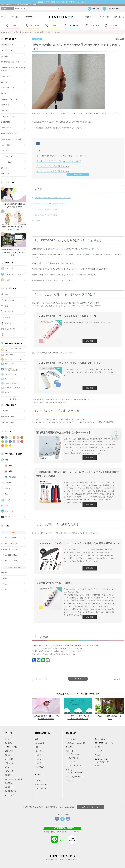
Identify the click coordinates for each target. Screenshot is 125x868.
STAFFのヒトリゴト (8, 116)
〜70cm (4, 590)
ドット (7, 505)
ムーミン (4, 82)
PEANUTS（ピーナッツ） (10, 133)
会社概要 (8, 775)
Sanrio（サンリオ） (8, 50)
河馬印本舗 (5, 105)
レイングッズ (10, 329)
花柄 (10, 465)
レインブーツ (40, 755)
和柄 (10, 471)
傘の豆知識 (37, 39)
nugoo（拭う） (7, 145)
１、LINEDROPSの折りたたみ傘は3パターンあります (61, 156)
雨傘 (37, 739)
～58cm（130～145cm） (10, 561)
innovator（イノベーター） (11, 99)
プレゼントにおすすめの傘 (14, 779)
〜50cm (4, 573)
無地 (7, 494)
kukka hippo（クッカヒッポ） (12, 139)
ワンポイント (10, 517)
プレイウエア (10, 335)
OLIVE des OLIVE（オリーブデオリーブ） (13, 69)
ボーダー (8, 500)
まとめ (37, 221)
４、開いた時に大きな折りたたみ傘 (53, 171)
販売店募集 (8, 783)
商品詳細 (90, 341)
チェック (8, 488)
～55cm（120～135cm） (10, 555)
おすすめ (8, 162)
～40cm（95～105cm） (10, 538)
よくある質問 (104, 17)
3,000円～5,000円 (7, 417)
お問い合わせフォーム (90, 807)
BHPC (97, 766)
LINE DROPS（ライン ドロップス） (15, 350)
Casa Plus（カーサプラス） (13, 388)
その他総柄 (12, 477)
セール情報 (5, 174)
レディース (9, 268)
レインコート (40, 759)
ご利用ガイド (89, 17)
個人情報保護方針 (11, 791)
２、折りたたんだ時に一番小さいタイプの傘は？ (59, 161)
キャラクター (10, 511)
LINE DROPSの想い (11, 747)
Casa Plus (5, 56)
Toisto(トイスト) (7, 45)
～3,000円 (5, 411)
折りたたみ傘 (40, 743)
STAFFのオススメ (8, 88)
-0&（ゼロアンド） (11, 374)
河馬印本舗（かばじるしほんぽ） (12, 369)
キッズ (7, 280)
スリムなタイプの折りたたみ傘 (46, 209)
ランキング (8, 755)
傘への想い (15, 17)
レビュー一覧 (9, 771)
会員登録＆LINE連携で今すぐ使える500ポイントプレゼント (62, 2)
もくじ (39, 151)
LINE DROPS (5, 32)
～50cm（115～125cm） (10, 549)
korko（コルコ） (7, 128)
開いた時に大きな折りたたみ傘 (46, 215)
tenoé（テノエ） (7, 76)
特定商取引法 (9, 787)
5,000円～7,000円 (7, 422)
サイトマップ (9, 795)
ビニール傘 (9, 312)
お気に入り (96, 9)
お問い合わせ (119, 17)
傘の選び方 (29, 17)
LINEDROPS (6, 122)
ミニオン (98, 755)
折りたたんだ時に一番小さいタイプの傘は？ (51, 203)
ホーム (4, 17)
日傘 (37, 747)
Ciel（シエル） (9, 379)
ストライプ (9, 483)
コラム (7, 767)
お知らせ (4, 168)
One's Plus (5, 111)
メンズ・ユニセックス (13, 274)
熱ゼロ (4, 93)
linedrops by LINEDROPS (74, 777)
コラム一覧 (14, 32)
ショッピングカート (114, 9)
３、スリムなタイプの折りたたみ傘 (53, 166)
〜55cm (4, 578)
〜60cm (4, 584)
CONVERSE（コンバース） (11, 62)
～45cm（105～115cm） (10, 543)
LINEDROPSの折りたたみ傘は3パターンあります (53, 198)
